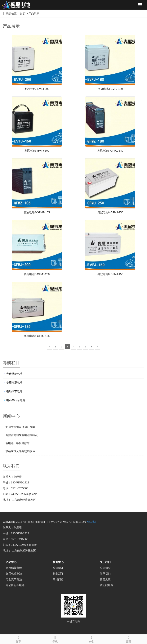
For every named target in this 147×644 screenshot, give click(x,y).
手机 (55, 639)
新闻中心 (58, 562)
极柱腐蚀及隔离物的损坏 (20, 451)
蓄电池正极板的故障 (18, 443)
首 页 (22, 13)
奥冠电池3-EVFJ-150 (37, 151)
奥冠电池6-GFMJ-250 (110, 212)
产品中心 (11, 562)
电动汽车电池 (14, 391)
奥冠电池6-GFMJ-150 (110, 274)
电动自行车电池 (16, 400)
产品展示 (34, 13)
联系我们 (105, 574)
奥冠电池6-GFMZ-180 (110, 151)
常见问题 (58, 579)
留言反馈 (105, 579)
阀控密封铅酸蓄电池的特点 (22, 435)
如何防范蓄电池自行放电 (20, 427)
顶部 (129, 639)
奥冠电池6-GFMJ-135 (37, 336)
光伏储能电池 (14, 374)
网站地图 (92, 522)
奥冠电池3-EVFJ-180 (110, 89)
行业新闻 (58, 574)
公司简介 (105, 568)
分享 (18, 639)
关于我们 (105, 562)
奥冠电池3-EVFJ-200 (37, 89)
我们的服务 (107, 585)
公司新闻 (58, 568)
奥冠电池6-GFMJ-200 (37, 274)
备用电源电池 (14, 383)
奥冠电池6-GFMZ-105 (37, 212)
